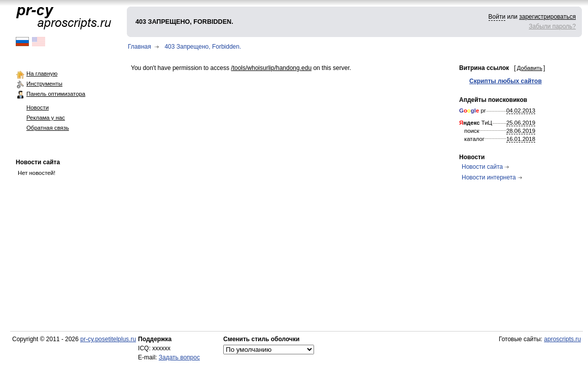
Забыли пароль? (552, 26)
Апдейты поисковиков (493, 100)
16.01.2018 (521, 139)
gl (473, 111)
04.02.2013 (521, 111)
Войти (497, 17)
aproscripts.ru (562, 339)
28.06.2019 (521, 131)
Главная (140, 47)
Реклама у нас (46, 118)
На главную (42, 74)
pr (473, 111)
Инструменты (44, 84)
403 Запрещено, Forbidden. (203, 47)
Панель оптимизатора (56, 94)
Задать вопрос (179, 357)
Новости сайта (38, 162)
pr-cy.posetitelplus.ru (108, 339)
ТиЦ (476, 123)
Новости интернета (489, 177)
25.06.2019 (521, 123)
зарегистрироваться (547, 17)
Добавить (530, 68)
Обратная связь (48, 128)
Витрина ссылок (484, 68)
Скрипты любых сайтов (506, 81)
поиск (472, 131)
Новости (38, 107)
